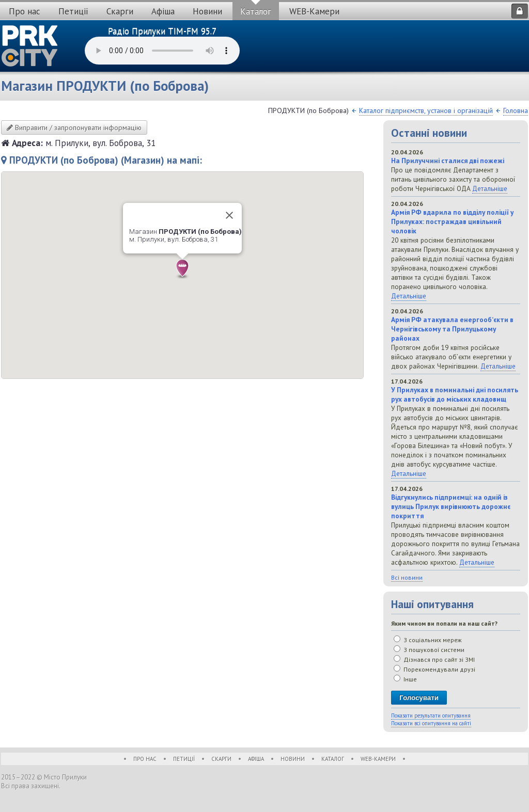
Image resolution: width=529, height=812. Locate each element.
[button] (182, 269)
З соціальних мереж (428, 640)
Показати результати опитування (431, 715)
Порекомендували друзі (434, 669)
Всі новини (407, 577)
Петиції (73, 11)
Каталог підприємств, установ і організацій (426, 110)
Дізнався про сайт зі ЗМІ (434, 659)
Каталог (256, 11)
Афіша (163, 11)
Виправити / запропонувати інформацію (74, 128)
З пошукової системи (429, 650)
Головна (516, 110)
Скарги (120, 11)
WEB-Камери (314, 11)
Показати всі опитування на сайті (431, 723)
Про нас (25, 11)
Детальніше (490, 188)
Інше (405, 679)
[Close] (229, 215)
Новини (207, 11)
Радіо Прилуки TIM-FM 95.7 (162, 31)
